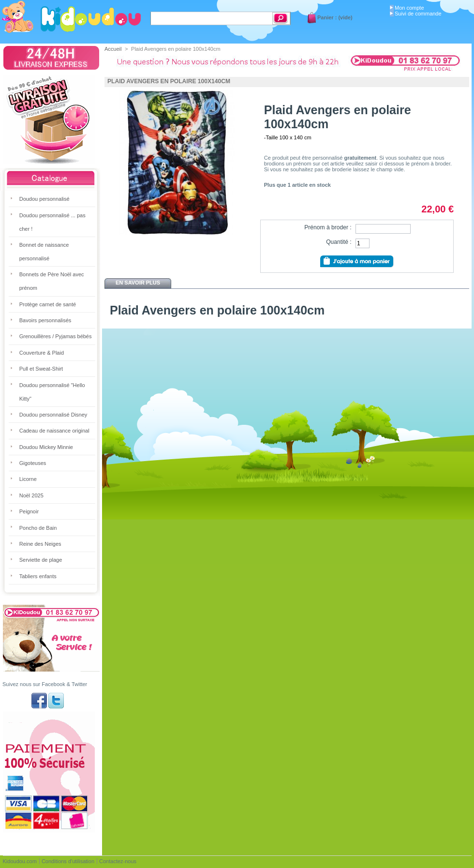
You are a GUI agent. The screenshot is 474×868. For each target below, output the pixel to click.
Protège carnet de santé (48, 304)
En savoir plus (138, 283)
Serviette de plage (41, 560)
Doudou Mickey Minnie (46, 447)
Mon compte (409, 8)
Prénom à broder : (328, 227)
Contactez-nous (118, 861)
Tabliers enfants (38, 576)
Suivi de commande (418, 14)
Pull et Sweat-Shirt (41, 369)
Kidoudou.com (20, 861)
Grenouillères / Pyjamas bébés (56, 336)
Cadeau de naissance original (54, 431)
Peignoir (29, 511)
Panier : (327, 17)
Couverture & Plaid (42, 353)
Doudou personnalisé (44, 199)
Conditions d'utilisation (68, 861)
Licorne (28, 479)
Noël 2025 (31, 495)
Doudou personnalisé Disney (53, 415)
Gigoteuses (33, 463)
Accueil (113, 49)
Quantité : (339, 242)
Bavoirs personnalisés (45, 320)
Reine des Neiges (40, 544)
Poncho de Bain (38, 528)
